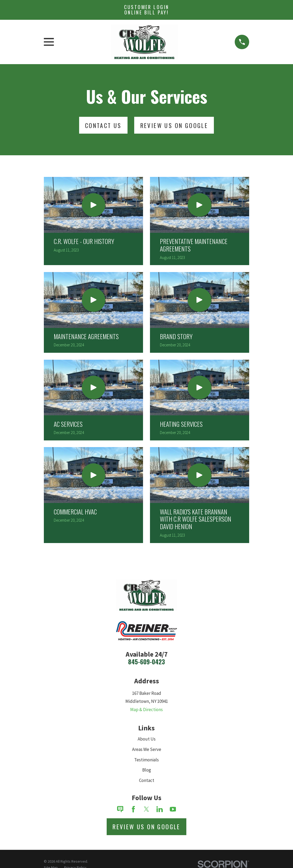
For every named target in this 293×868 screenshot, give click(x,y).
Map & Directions (146, 710)
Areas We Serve (147, 749)
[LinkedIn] (160, 809)
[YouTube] (173, 809)
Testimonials (146, 760)
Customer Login (147, 10)
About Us (147, 739)
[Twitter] (146, 809)
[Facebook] (133, 809)
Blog (147, 770)
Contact (147, 780)
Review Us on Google (146, 827)
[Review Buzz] (120, 809)
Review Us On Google (174, 125)
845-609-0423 (146, 662)
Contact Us (103, 125)
